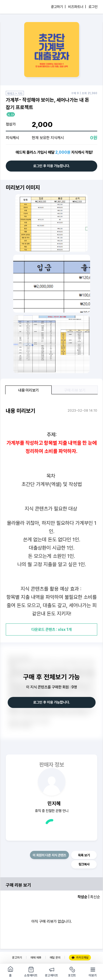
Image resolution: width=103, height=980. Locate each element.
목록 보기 (84, 855)
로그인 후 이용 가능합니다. (52, 166)
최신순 (95, 897)
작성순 (82, 897)
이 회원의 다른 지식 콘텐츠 (49, 855)
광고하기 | (58, 7)
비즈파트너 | (77, 7)
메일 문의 (55, 958)
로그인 (93, 7)
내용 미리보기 (28, 390)
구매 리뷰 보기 (75, 390)
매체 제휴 (36, 958)
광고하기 (17, 958)
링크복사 (84, 864)
